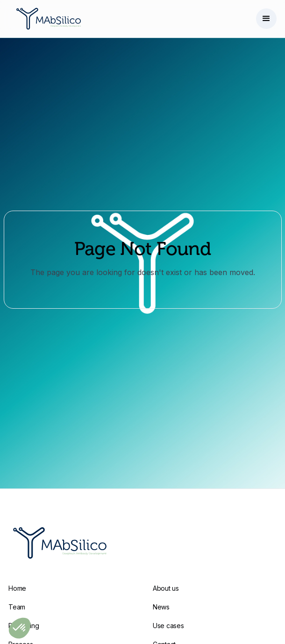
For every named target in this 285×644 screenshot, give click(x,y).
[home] (46, 19)
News (161, 607)
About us (166, 588)
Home (17, 588)
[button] (266, 19)
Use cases (168, 626)
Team (17, 607)
